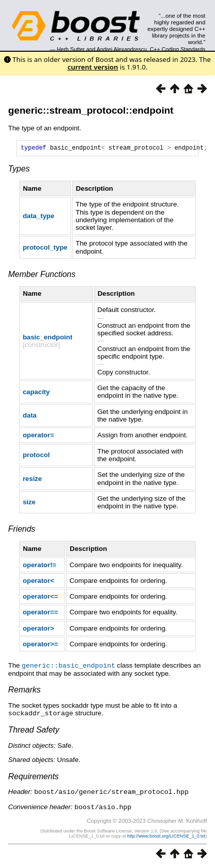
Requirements (34, 777)
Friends (22, 530)
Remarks (24, 691)
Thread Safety (34, 730)
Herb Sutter (71, 49)
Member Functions (42, 276)
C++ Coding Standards (178, 49)
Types (19, 170)
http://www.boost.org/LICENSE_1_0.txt (166, 836)
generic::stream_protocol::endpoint (91, 110)
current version (93, 67)
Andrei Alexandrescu (122, 49)
